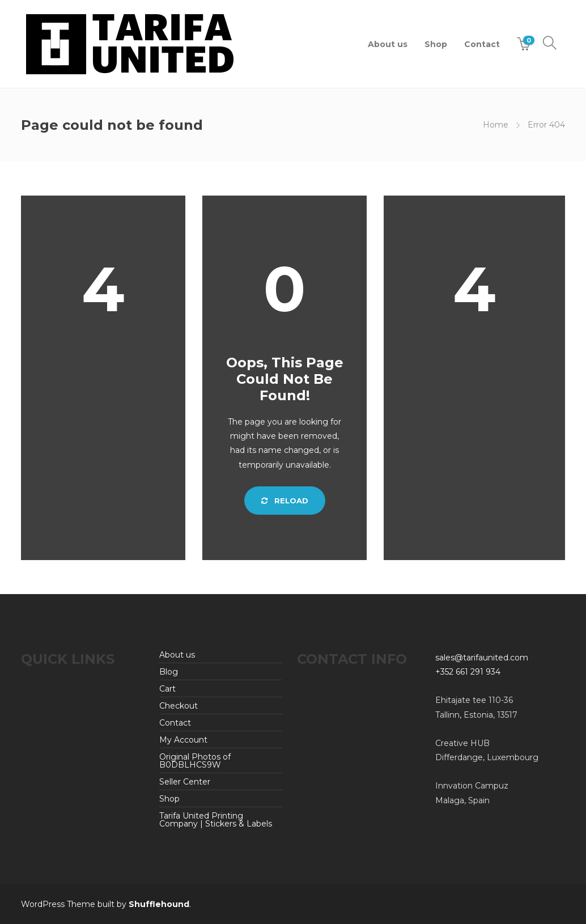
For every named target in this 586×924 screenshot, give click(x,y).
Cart (167, 689)
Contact (482, 44)
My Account (183, 740)
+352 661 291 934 (468, 672)
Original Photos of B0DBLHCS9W (195, 761)
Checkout (179, 706)
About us (388, 44)
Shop (436, 44)
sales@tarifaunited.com (482, 658)
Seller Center (185, 782)
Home (496, 125)
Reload (285, 501)
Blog (169, 672)
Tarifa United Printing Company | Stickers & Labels (216, 820)
